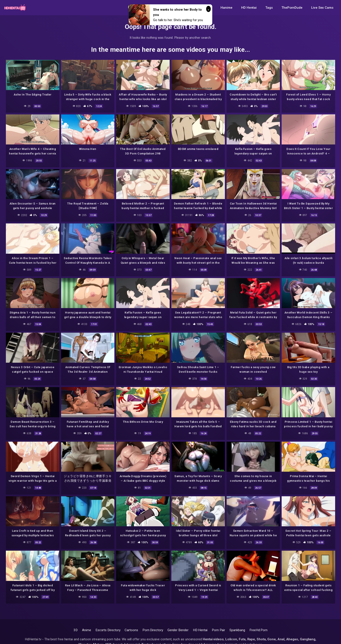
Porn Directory (153, 630)
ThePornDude (292, 8)
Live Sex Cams (322, 8)
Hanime (226, 8)
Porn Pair (218, 630)
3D (76, 630)
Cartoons (131, 630)
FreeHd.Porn (258, 630)
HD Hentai (249, 8)
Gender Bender (178, 630)
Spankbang (237, 630)
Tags (269, 8)
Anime (87, 630)
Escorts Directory (108, 630)
